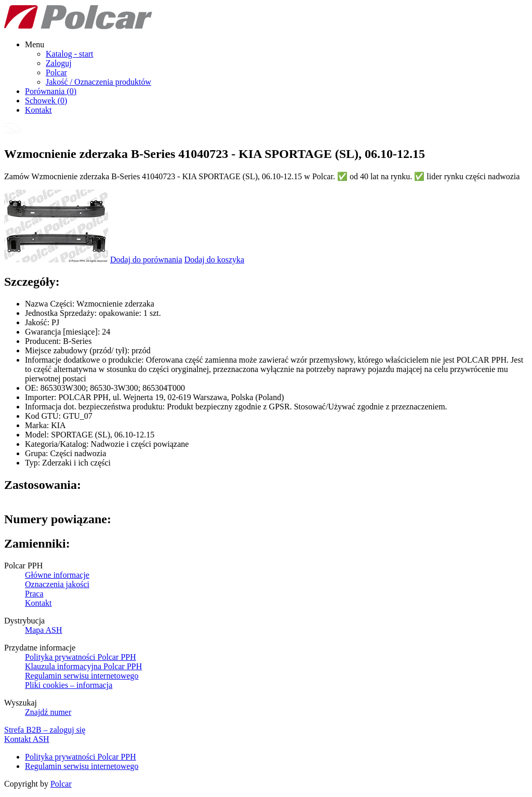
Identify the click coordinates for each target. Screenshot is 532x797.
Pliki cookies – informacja (69, 685)
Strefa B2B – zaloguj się (45, 730)
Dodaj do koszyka (215, 260)
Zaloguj (59, 63)
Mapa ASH (44, 630)
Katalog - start (70, 54)
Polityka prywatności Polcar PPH (81, 657)
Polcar (56, 72)
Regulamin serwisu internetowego (82, 676)
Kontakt (38, 110)
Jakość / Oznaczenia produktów (98, 82)
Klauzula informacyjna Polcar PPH (83, 666)
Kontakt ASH (27, 739)
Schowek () (46, 101)
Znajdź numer (48, 712)
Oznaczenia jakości (57, 584)
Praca (34, 594)
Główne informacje (57, 575)
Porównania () (51, 91)
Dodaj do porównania (146, 260)
